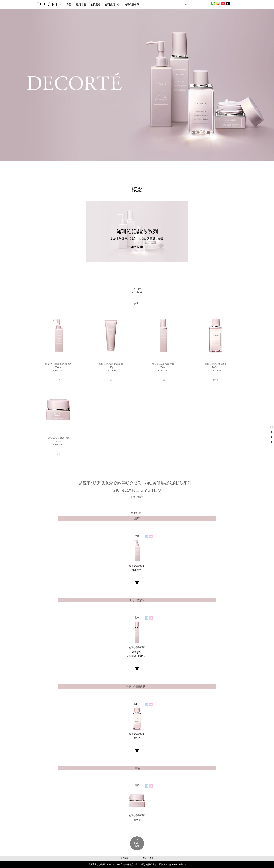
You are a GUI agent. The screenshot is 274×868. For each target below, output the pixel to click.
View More (137, 247)
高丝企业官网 (148, 858)
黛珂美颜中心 (112, 5)
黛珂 (49, 4)
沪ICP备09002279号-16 (174, 865)
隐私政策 (124, 858)
